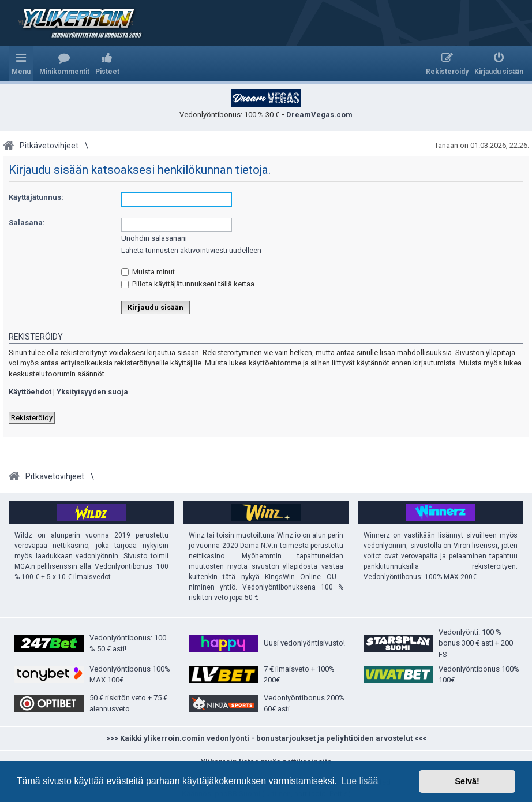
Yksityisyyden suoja (92, 392)
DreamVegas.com (319, 115)
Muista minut (148, 272)
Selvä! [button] (467, 781)
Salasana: (27, 223)
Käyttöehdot (30, 392)
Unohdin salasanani (154, 238)
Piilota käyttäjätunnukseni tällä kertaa (188, 284)
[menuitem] (64, 64)
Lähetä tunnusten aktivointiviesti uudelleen (191, 250)
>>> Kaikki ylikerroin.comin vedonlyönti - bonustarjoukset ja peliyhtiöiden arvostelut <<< (266, 738)
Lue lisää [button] (359, 781)
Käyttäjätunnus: (36, 197)
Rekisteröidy (32, 418)
